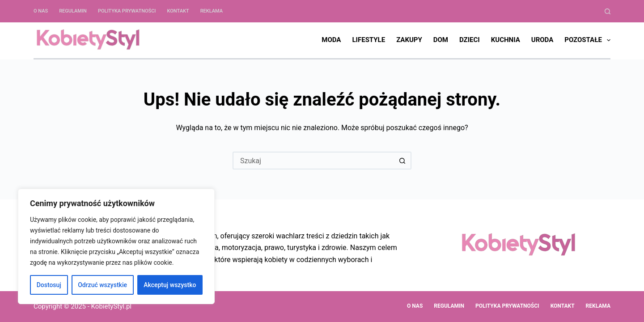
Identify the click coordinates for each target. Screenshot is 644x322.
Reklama (212, 11)
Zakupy (409, 40)
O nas (41, 11)
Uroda (542, 40)
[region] (116, 246)
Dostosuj (49, 285)
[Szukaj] (608, 11)
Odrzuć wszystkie (102, 285)
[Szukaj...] (313, 161)
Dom (441, 40)
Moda (331, 40)
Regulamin (73, 11)
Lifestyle (369, 40)
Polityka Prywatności (127, 11)
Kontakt (178, 11)
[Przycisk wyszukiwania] (402, 161)
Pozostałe (587, 40)
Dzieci (470, 40)
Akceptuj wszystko (170, 285)
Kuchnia (506, 40)
